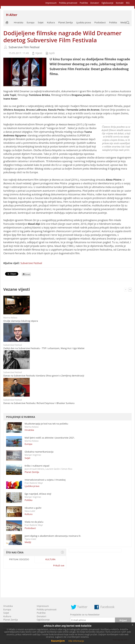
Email (26, 274)
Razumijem (58, 641)
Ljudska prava (83, 22)
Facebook (107, 607)
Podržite (84, 3)
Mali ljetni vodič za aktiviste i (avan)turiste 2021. (50, 438)
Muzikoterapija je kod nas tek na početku (46, 424)
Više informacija (76, 641)
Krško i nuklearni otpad (37, 466)
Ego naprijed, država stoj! (38, 494)
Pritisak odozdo (19, 559)
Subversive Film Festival (24, 47)
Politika (113, 22)
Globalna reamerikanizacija (39, 452)
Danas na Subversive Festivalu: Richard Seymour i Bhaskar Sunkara (39, 403)
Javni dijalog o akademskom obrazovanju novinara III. (53, 536)
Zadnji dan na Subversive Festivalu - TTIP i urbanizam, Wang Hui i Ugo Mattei (44, 348)
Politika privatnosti (68, 3)
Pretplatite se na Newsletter (85, 615)
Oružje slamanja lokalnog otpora (21, 321)
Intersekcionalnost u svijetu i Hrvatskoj (45, 480)
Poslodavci (100, 22)
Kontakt (120, 3)
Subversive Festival (31, 263)
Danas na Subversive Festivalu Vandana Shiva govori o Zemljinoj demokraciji (44, 376)
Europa (31, 22)
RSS (128, 3)
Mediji (124, 22)
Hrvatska (19, 22)
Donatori (95, 3)
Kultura (51, 22)
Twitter (82, 607)
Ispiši (52, 53)
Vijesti (39, 53)
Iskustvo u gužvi (33, 508)
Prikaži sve (59, 565)
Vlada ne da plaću (34, 522)
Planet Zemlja (65, 22)
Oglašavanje (107, 3)
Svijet (41, 22)
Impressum (51, 3)
